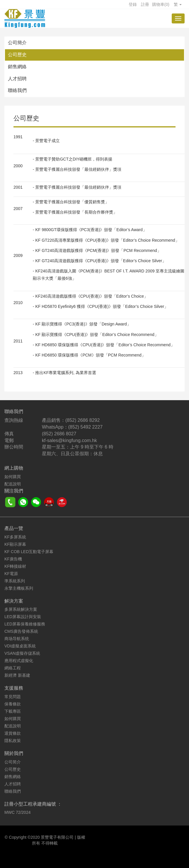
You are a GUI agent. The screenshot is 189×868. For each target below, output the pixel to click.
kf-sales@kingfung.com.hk (69, 440)
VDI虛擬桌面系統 (20, 646)
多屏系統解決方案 (21, 609)
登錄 (133, 4)
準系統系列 (15, 581)
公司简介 (13, 762)
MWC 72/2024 (17, 812)
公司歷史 (17, 55)
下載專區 (13, 711)
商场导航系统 (17, 639)
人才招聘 (17, 79)
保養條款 (13, 704)
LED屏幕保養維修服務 (25, 624)
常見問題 (13, 697)
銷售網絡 (17, 67)
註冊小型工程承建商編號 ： (33, 804)
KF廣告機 (13, 559)
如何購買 (13, 477)
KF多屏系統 (15, 537)
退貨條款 (13, 733)
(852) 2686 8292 (82, 420)
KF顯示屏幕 (15, 544)
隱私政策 (13, 741)
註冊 (145, 4)
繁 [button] (178, 4)
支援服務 (14, 688)
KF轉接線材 (15, 566)
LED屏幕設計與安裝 (23, 617)
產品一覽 (14, 528)
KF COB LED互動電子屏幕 (29, 552)
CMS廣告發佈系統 (21, 631)
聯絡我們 (17, 90)
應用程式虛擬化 (19, 661)
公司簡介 (17, 43)
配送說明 (13, 484)
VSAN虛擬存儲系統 (22, 653)
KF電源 (11, 574)
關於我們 (14, 753)
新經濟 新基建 (17, 675)
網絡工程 (13, 668)
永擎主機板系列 (19, 588)
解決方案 (14, 601)
